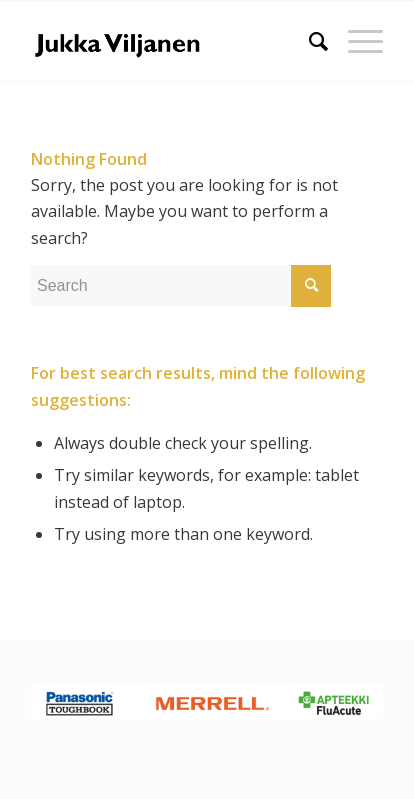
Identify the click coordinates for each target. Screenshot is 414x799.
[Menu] (355, 41)
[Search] (308, 41)
